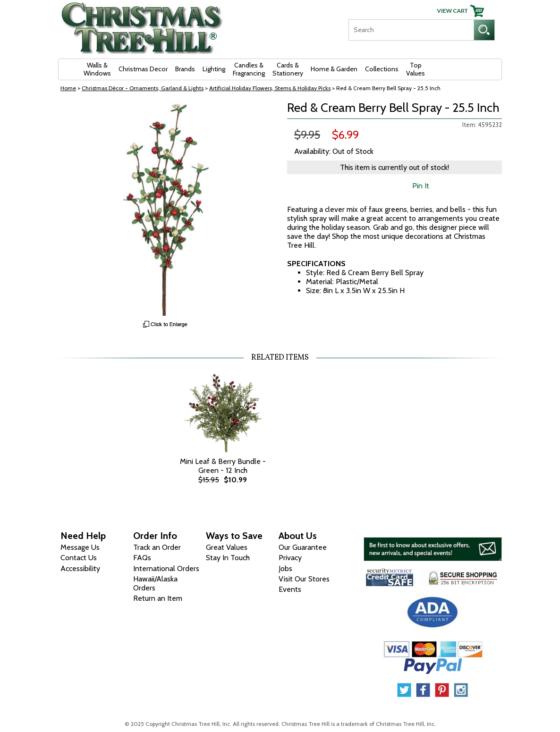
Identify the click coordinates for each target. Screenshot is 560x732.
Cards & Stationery (288, 69)
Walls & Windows (97, 69)
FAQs (142, 558)
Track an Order (157, 547)
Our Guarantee (303, 547)
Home (68, 88)
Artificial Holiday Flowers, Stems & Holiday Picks (270, 88)
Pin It (421, 186)
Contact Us (79, 558)
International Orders (166, 568)
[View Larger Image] (165, 208)
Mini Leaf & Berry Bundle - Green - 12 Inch (223, 466)
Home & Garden (334, 69)
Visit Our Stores (304, 579)
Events (290, 589)
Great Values (227, 547)
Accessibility (80, 568)
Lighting (214, 69)
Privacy (290, 558)
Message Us (80, 547)
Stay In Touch (228, 558)
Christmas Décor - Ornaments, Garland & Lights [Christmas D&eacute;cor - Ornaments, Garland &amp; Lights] (143, 88)
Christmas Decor (143, 69)
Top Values (416, 69)
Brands (185, 69)
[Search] (411, 30)
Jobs (285, 568)
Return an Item (158, 598)
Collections (382, 69)
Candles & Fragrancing (249, 69)
